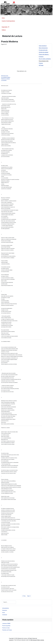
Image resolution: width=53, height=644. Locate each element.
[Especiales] (8, 27)
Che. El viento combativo (45, 59)
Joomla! (11, 640)
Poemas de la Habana (5, 79)
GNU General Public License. (37, 640)
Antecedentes (6, 608)
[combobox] (9, 602)
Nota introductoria (43, 48)
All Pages (41, 65)
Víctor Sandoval (43, 46)
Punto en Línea (6, 628)
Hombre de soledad (44, 52)
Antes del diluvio (5, 76)
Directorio (5, 610)
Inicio (3, 18)
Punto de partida (6, 626)
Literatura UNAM (6, 623)
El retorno (41, 57)
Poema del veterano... (44, 54)
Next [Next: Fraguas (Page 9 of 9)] (29, 596)
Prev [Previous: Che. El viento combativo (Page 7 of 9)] (24, 596)
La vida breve (4, 80)
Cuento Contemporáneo (8, 21)
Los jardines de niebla (6, 77)
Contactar (5, 615)
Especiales (5, 27)
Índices (4, 30)
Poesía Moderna (6, 24)
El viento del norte (43, 50)
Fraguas (41, 63)
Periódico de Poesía (7, 630)
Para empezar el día (44, 61)
